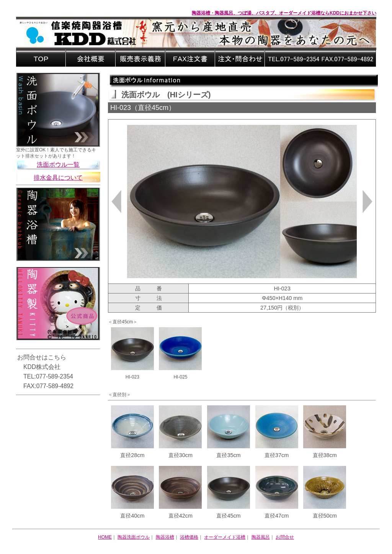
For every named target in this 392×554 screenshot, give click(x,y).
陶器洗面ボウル (134, 537)
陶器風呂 (261, 537)
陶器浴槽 (165, 537)
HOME (105, 537)
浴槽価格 (189, 537)
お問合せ (285, 537)
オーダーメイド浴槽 (225, 537)
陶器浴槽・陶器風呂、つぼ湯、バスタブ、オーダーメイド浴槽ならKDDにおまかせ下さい (284, 13)
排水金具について (58, 178)
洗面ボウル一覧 (58, 165)
